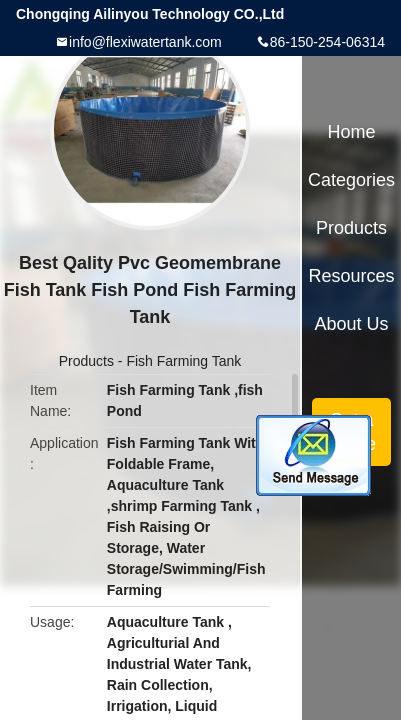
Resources (352, 276)
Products (86, 361)
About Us (352, 324)
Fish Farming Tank (183, 361)
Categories (351, 180)
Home (352, 132)
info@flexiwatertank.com (145, 42)
